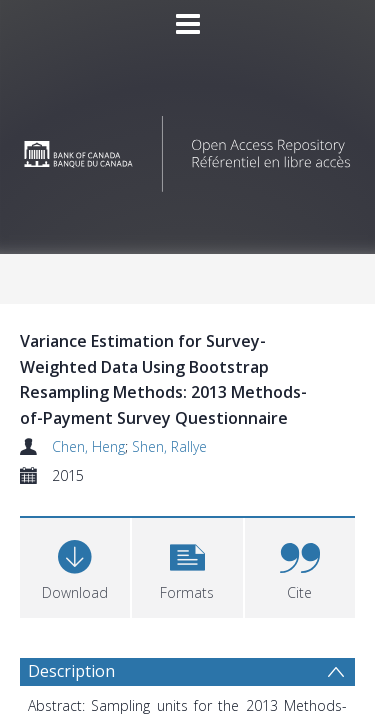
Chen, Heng (88, 446)
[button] (187, 565)
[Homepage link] (188, 148)
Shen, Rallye (169, 446)
